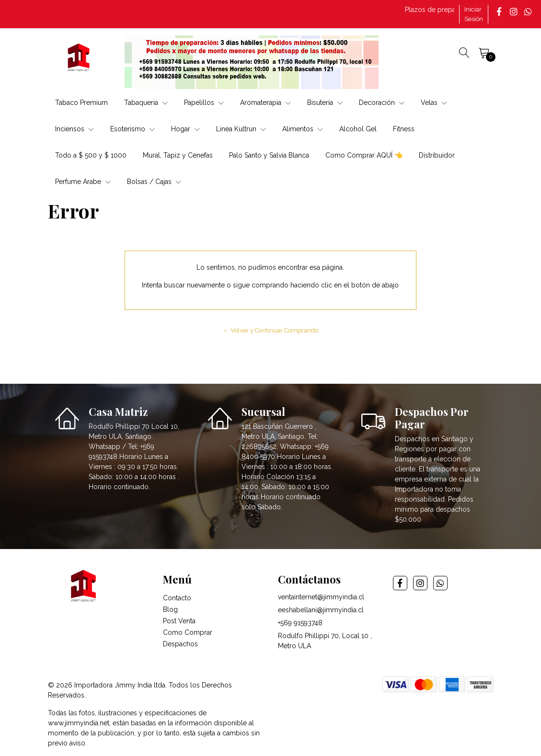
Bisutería (325, 103)
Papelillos (204, 103)
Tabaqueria (146, 103)
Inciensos (75, 129)
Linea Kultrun (241, 129)
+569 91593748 (300, 623)
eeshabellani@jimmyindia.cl (321, 610)
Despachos (180, 644)
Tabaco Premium (81, 103)
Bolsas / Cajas (154, 182)
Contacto (177, 598)
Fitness (404, 129)
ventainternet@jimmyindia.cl (321, 597)
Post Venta (179, 621)
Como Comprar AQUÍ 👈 (364, 155)
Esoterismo (132, 129)
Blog (170, 609)
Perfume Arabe (83, 182)
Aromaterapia (265, 103)
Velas (434, 103)
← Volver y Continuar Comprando (270, 330)
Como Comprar (188, 632)
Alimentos (303, 129)
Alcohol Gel (358, 129)
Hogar (185, 129)
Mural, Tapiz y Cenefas (178, 155)
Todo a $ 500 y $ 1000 (91, 155)
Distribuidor (437, 155)
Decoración (382, 103)
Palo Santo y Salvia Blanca (269, 155)
